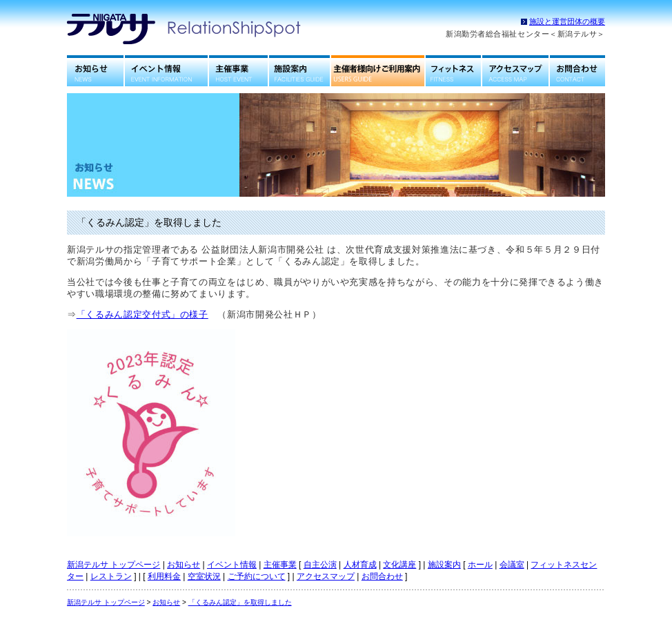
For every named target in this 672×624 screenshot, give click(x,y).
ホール (480, 565)
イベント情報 (166, 71)
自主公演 (320, 565)
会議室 (512, 565)
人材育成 (360, 565)
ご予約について (257, 576)
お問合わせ (577, 71)
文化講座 (399, 565)
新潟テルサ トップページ (113, 565)
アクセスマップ (515, 71)
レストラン (111, 576)
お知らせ (96, 71)
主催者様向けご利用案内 (378, 71)
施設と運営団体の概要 (567, 21)
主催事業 (238, 71)
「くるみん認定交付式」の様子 (142, 314)
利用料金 (164, 576)
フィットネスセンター (453, 71)
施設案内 (299, 71)
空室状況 (204, 576)
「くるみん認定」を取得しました (240, 602)
